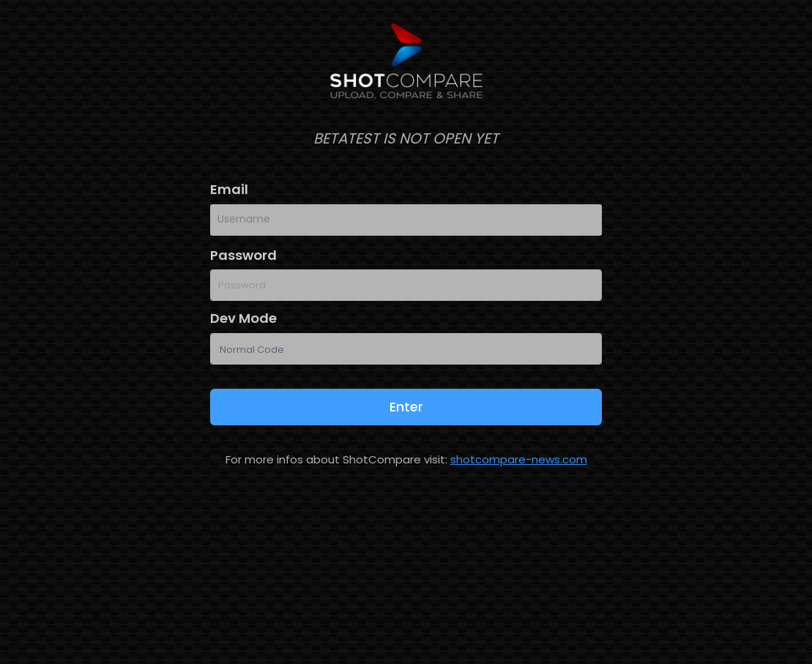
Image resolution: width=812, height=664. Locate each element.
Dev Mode (243, 318)
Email (229, 189)
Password (243, 255)
